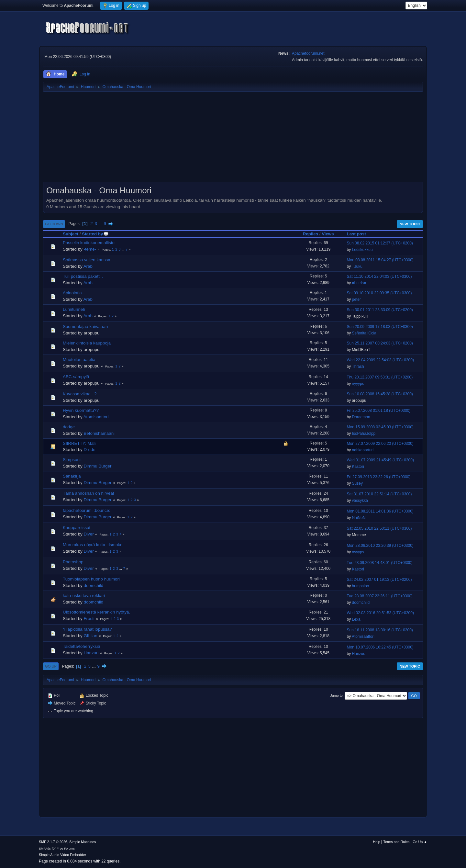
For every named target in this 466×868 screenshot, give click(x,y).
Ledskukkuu (362, 250)
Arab (88, 266)
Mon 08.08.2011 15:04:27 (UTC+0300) (380, 260)
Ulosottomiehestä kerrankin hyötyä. (96, 612)
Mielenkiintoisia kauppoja (87, 343)
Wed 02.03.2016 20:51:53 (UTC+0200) (380, 613)
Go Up (51, 666)
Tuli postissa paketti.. (83, 276)
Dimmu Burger (97, 466)
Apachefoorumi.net (308, 53)
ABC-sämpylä (76, 377)
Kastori (358, 467)
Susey (357, 483)
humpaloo (361, 586)
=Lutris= (359, 283)
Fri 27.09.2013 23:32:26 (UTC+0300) (379, 477)
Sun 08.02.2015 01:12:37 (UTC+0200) (380, 243)
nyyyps (358, 384)
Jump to (336, 695)
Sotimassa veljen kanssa (87, 260)
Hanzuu (91, 653)
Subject (71, 234)
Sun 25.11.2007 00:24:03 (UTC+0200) (380, 343)
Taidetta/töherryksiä (82, 646)
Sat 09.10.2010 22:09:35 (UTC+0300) (379, 293)
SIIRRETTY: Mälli (80, 443)
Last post (356, 234)
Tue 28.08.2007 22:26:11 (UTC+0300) (380, 596)
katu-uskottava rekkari (84, 596)
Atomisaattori (96, 417)
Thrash (358, 366)
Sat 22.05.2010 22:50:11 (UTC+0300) (379, 528)
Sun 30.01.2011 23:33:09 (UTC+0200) (380, 310)
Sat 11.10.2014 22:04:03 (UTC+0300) (379, 276)
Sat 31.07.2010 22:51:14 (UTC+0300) (379, 494)
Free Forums (66, 848)
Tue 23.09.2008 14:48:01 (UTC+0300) (380, 563)
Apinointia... (74, 293)
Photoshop (73, 562)
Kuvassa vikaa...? (80, 394)
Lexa (356, 619)
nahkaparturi (363, 450)
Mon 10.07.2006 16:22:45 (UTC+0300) (380, 647)
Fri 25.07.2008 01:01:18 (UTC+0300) (379, 411)
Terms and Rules (397, 842)
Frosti (89, 619)
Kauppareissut (77, 528)
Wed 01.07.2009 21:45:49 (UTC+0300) (380, 460)
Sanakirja (72, 476)
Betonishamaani (99, 433)
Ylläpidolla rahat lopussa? (87, 629)
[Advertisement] (233, 139)
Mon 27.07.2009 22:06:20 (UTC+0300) (380, 444)
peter (356, 299)
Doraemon (361, 417)
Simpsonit (72, 460)
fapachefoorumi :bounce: (87, 510)
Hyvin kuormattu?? (81, 410)
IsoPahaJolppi (364, 434)
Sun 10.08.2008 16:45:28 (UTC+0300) (380, 394)
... (101, 224)
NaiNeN (359, 518)
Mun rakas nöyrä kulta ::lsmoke (93, 545)
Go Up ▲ (420, 842)
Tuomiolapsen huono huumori (91, 579)
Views (328, 234)
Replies (311, 234)
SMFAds (45, 848)
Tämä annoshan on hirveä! (89, 493)
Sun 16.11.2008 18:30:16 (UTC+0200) (380, 630)
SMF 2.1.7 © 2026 (53, 842)
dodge (69, 427)
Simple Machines (83, 842)
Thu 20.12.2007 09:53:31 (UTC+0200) (380, 377)
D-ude (89, 450)
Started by (95, 234)
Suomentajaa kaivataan (85, 327)
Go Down (54, 224)
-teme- (90, 249)
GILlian (90, 636)
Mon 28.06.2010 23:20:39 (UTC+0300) (380, 546)
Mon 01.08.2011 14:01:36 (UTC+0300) (380, 511)
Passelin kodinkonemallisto (89, 243)
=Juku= (358, 266)
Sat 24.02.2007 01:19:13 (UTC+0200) (379, 580)
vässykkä (360, 501)
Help (377, 842)
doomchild (93, 586)
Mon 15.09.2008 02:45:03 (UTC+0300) (380, 427)
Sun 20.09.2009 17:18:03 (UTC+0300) (380, 327)
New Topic (410, 224)
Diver (89, 534)
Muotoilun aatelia (79, 360)
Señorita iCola (364, 333)
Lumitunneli (74, 309)
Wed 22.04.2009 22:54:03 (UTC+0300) (380, 360)
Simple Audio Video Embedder (62, 855)
